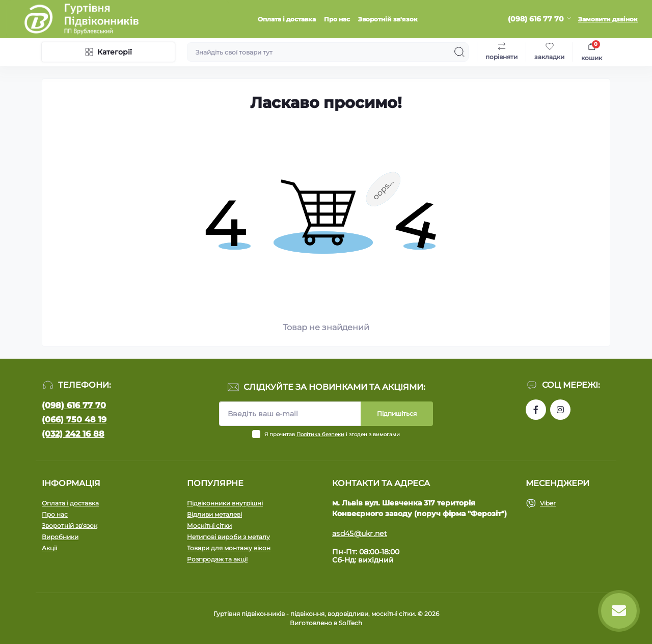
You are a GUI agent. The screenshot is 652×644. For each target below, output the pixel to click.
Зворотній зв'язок (388, 19)
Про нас (337, 19)
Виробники (60, 537)
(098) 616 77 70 (74, 405)
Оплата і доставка (287, 19)
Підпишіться (397, 413)
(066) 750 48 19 (74, 420)
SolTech (350, 623)
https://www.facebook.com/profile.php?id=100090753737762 (536, 410)
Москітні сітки (209, 526)
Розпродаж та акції (217, 559)
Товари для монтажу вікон (229, 548)
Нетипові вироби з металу (228, 537)
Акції (49, 548)
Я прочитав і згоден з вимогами (332, 434)
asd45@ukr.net (360, 533)
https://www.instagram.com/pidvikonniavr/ (560, 410)
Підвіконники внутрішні (225, 503)
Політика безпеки (320, 434)
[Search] (459, 52)
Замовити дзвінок (608, 19)
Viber (548, 503)
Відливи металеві (214, 514)
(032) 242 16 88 (73, 434)
